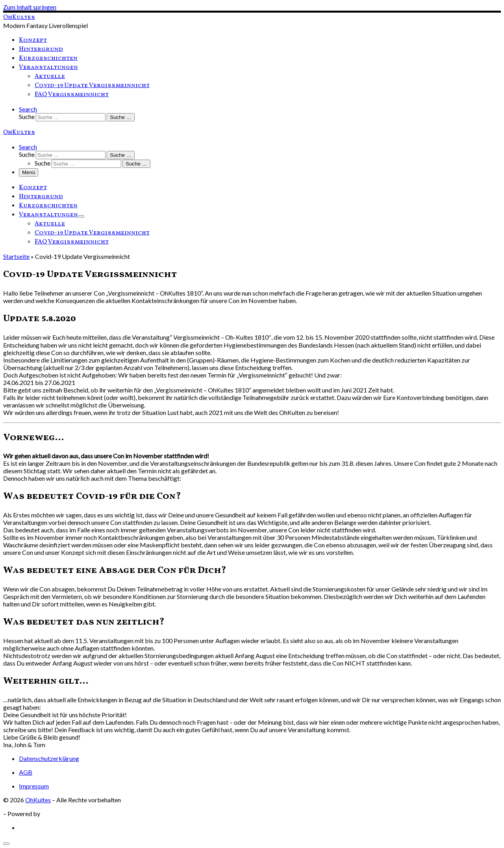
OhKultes (38, 800)
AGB (26, 772)
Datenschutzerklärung (49, 758)
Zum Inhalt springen (30, 7)
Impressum (34, 786)
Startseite (16, 256)
